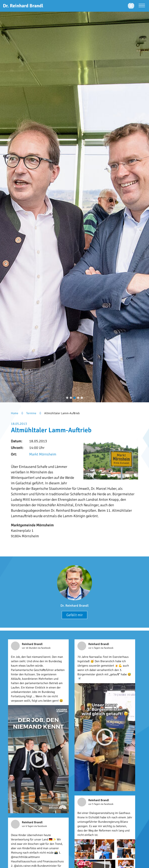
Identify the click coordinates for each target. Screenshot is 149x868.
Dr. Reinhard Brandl (74, 606)
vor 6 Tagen (28, 826)
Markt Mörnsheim (43, 454)
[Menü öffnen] (142, 6)
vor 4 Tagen (94, 648)
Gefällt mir (74, 615)
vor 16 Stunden (30, 648)
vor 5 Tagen (94, 804)
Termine (31, 413)
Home (15, 413)
